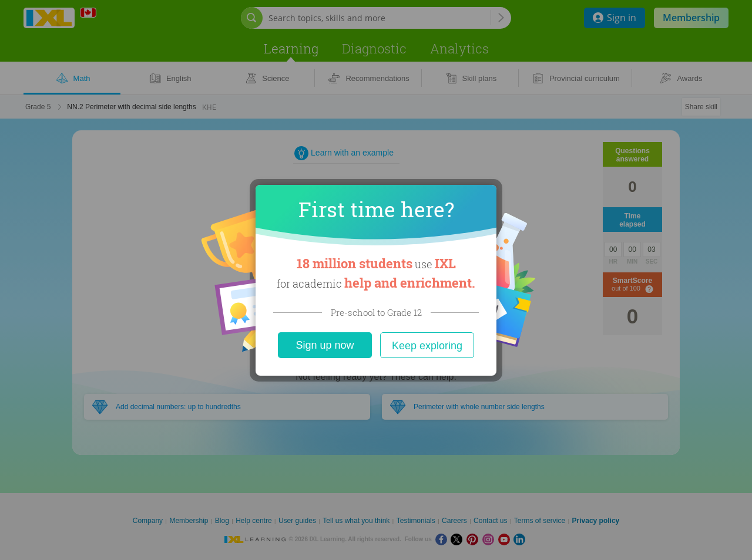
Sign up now (325, 345)
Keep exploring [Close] (427, 346)
